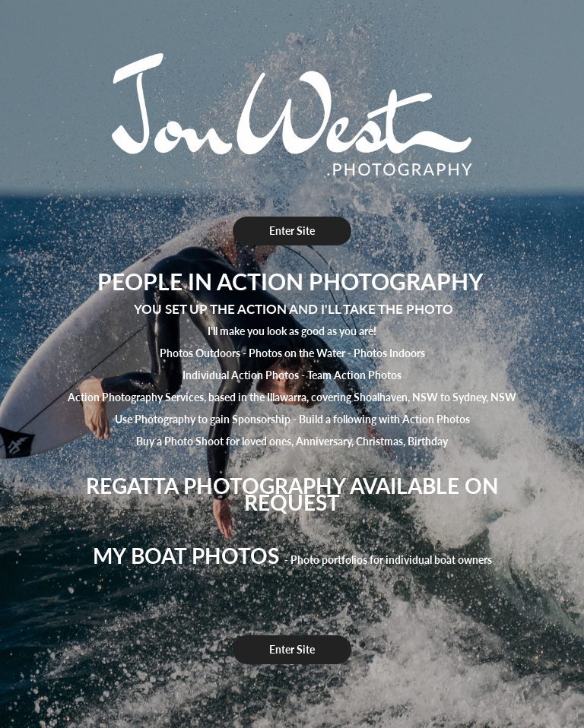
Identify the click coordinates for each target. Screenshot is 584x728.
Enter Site (292, 231)
